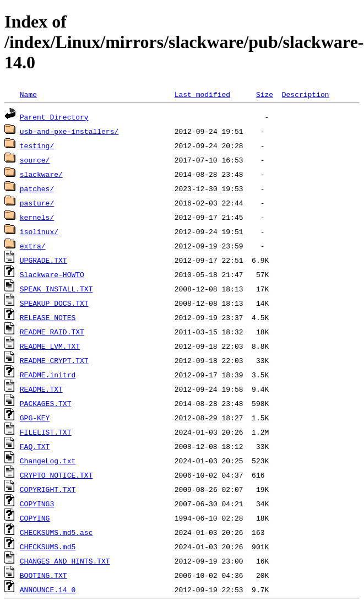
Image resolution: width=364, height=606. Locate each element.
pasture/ (37, 203)
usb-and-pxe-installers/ (69, 131)
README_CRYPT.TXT (54, 360)
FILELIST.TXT (46, 432)
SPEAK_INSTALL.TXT (56, 289)
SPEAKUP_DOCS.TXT (54, 303)
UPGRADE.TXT (44, 260)
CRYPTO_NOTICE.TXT (56, 475)
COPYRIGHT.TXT (48, 489)
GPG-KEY (35, 418)
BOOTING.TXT (44, 575)
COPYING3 (37, 504)
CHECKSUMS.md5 (48, 547)
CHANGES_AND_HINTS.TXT (65, 561)
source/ (35, 160)
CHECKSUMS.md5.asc (56, 532)
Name (28, 94)
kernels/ (37, 217)
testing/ (37, 145)
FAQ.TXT (35, 446)
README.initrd (48, 375)
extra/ (33, 246)
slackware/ (41, 174)
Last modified (202, 94)
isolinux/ (39, 231)
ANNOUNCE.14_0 (48, 589)
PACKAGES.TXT (46, 403)
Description (306, 94)
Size (265, 94)
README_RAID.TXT (52, 332)
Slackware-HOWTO (52, 274)
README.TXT (41, 389)
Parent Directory (54, 117)
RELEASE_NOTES (48, 317)
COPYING (35, 518)
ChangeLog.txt (48, 461)
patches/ (37, 188)
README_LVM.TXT (50, 346)
